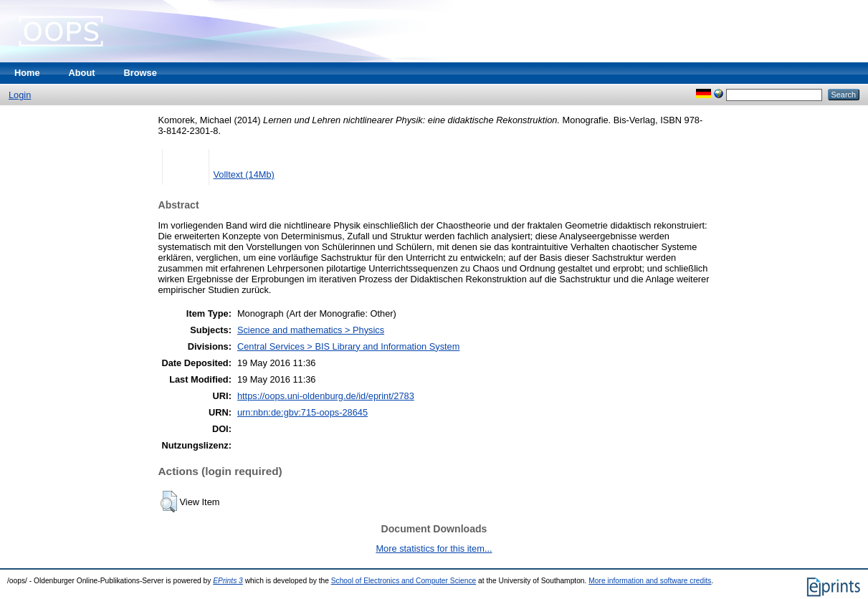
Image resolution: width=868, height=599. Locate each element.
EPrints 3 (228, 581)
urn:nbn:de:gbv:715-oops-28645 (302, 412)
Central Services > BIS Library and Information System (348, 346)
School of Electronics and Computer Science (404, 581)
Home (27, 73)
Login (20, 95)
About (82, 73)
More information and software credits (650, 581)
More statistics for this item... (434, 548)
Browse (140, 73)
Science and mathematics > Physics (311, 330)
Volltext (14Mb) (244, 174)
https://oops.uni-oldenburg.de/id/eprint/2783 (326, 396)
